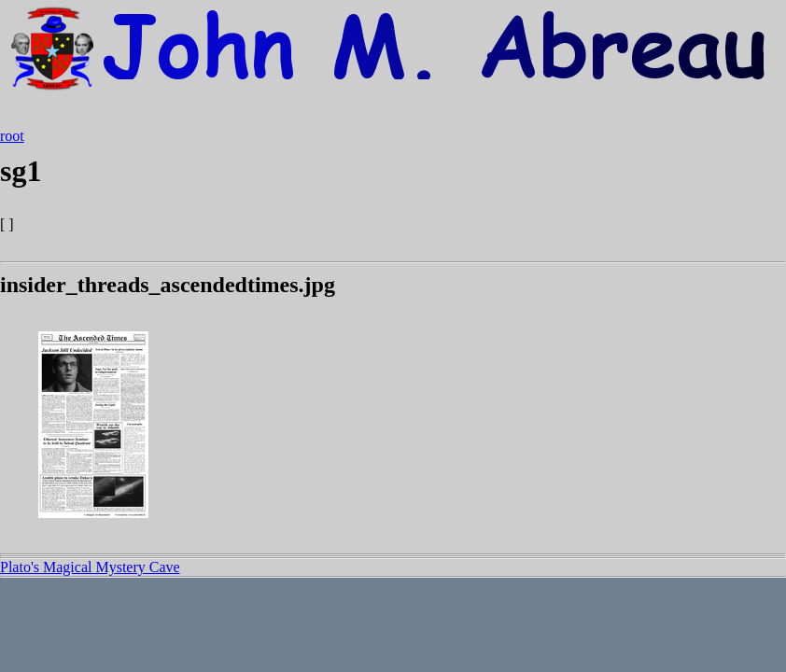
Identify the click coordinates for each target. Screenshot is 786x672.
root (12, 136)
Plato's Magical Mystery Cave (90, 567)
